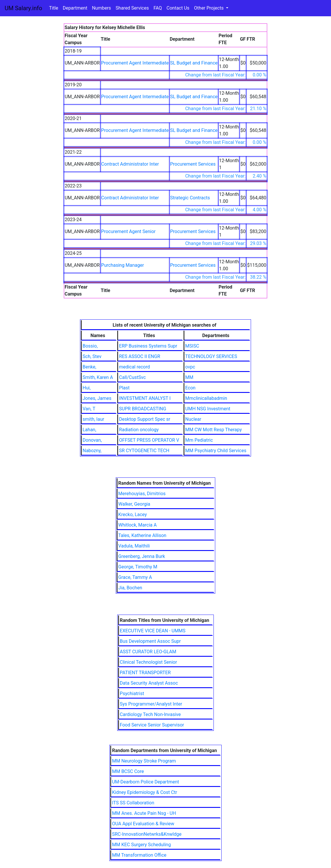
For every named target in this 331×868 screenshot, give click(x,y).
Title (54, 8)
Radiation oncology (139, 430)
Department (75, 8)
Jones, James (97, 398)
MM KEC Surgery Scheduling (141, 845)
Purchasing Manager (123, 265)
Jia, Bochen (130, 588)
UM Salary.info (23, 8)
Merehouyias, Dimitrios (142, 494)
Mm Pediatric (199, 440)
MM (189, 377)
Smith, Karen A (98, 377)
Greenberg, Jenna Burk (142, 556)
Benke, (89, 367)
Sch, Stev (92, 356)
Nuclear (193, 419)
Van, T (89, 409)
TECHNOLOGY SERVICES (211, 356)
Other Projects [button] (209, 8)
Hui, (87, 388)
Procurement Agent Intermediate (135, 63)
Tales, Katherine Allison (142, 535)
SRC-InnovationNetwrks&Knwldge (147, 834)
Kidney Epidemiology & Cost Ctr (145, 792)
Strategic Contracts (190, 198)
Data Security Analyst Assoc (149, 683)
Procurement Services (193, 164)
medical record (134, 367)
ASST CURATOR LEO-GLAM (148, 652)
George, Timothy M (138, 567)
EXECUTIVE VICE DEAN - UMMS (153, 631)
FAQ (158, 8)
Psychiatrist (132, 693)
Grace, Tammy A (135, 577)
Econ (190, 388)
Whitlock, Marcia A (138, 525)
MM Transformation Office (139, 855)
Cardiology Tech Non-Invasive (150, 714)
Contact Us (178, 8)
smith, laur (93, 419)
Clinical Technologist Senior (148, 662)
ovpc (190, 367)
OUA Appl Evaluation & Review (143, 824)
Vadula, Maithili (134, 546)
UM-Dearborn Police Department (145, 782)
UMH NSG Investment (208, 409)
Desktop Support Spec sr (145, 419)
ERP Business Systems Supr (148, 346)
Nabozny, (92, 451)
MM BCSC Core (128, 771)
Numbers (101, 8)
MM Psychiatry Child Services (216, 451)
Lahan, (89, 430)
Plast (124, 388)
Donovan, (92, 440)
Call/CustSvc (132, 377)
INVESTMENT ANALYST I (145, 398)
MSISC (192, 346)
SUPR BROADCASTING (143, 409)
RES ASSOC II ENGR (139, 356)
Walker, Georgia (134, 504)
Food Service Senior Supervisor (152, 725)
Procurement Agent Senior (128, 231)
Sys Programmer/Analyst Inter (151, 704)
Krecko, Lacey (133, 514)
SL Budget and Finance (194, 63)
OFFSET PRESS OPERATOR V (149, 440)
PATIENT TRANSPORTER (145, 673)
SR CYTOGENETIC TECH (144, 451)
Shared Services (132, 8)
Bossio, (90, 346)
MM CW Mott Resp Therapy (213, 430)
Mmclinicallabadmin (206, 398)
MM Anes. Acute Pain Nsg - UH (144, 813)
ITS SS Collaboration (133, 803)
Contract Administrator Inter (130, 164)
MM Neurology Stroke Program (144, 761)
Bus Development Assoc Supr (150, 641)
